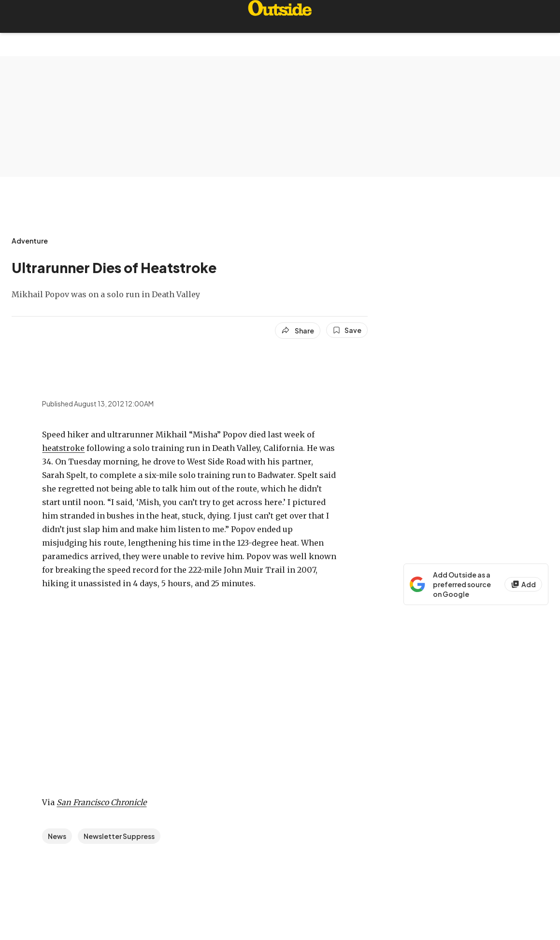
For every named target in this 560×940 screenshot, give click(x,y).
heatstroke (63, 448)
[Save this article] (347, 330)
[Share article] (298, 331)
